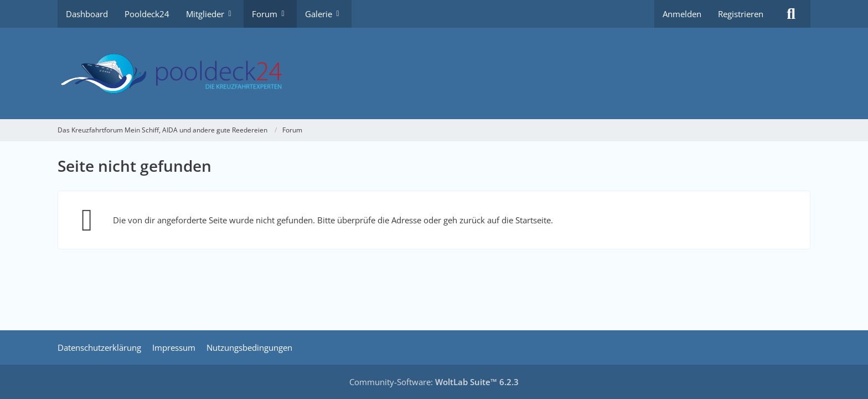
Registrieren (741, 14)
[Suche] (791, 14)
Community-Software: (434, 382)
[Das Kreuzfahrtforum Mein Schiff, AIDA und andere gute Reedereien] (434, 73)
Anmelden (682, 14)
